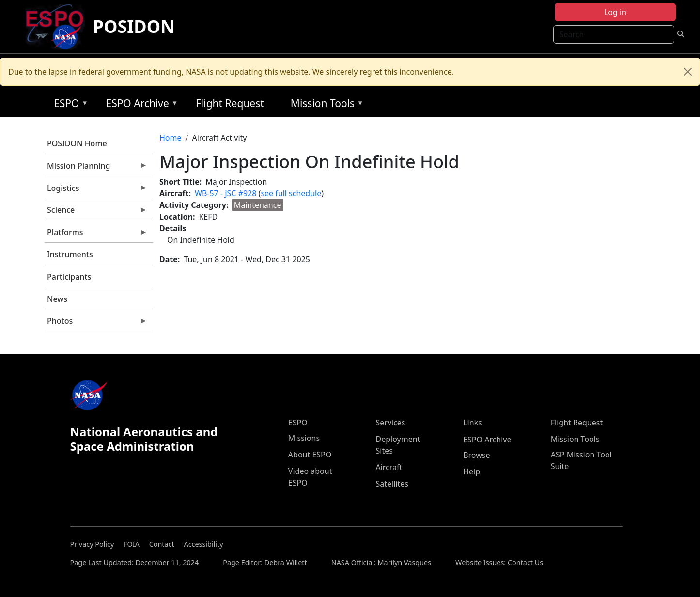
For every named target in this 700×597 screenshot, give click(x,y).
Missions (304, 438)
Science (96, 212)
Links (473, 423)
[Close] (688, 72)
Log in (615, 12)
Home (171, 138)
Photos (96, 323)
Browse (476, 455)
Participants (69, 277)
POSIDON (134, 26)
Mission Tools (325, 105)
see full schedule (291, 193)
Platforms (96, 235)
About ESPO (310, 455)
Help (472, 471)
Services (390, 423)
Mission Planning (96, 168)
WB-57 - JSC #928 (226, 193)
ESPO (69, 105)
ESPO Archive (139, 105)
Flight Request (230, 103)
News (57, 299)
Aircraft (389, 467)
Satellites (392, 484)
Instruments (70, 254)
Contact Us (525, 562)
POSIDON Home (77, 143)
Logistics (96, 190)
